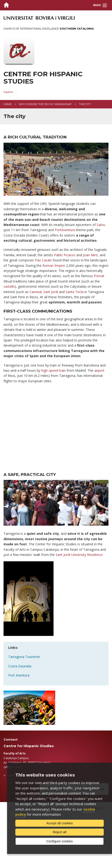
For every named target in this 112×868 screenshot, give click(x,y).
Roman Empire (54, 266)
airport (99, 370)
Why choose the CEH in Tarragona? (45, 104)
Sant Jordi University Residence (79, 555)
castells (9, 286)
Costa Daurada (20, 666)
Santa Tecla (75, 292)
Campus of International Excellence (49, 29)
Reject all (60, 832)
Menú (97, 5)
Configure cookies (59, 841)
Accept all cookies (59, 823)
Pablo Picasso (65, 255)
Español (8, 92)
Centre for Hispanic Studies (43, 78)
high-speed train (54, 370)
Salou (101, 225)
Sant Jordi (51, 292)
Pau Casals (43, 260)
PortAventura (65, 230)
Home (8, 104)
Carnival (35, 292)
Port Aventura (19, 675)
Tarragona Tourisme (24, 657)
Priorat (99, 276)
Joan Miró (90, 255)
